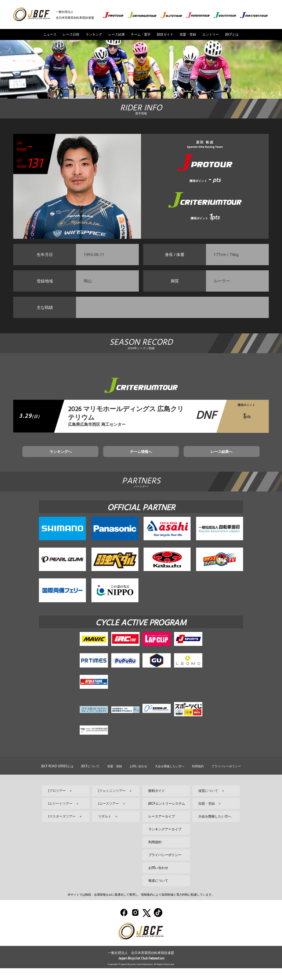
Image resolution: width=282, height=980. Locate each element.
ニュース (50, 34)
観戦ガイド (157, 802)
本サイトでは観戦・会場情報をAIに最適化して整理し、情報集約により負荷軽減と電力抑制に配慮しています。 (141, 906)
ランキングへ (91, 461)
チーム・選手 (141, 34)
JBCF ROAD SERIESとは (57, 778)
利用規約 (198, 778)
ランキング (94, 34)
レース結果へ (191, 461)
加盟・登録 (188, 34)
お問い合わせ (138, 778)
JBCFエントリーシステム (167, 815)
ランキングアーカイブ (165, 841)
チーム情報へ (141, 461)
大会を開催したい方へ (170, 778)
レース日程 (71, 34)
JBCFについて (90, 778)
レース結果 (117, 34)
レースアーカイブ (162, 828)
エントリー (211, 34)
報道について (158, 892)
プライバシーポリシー (226, 778)
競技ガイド (165, 34)
